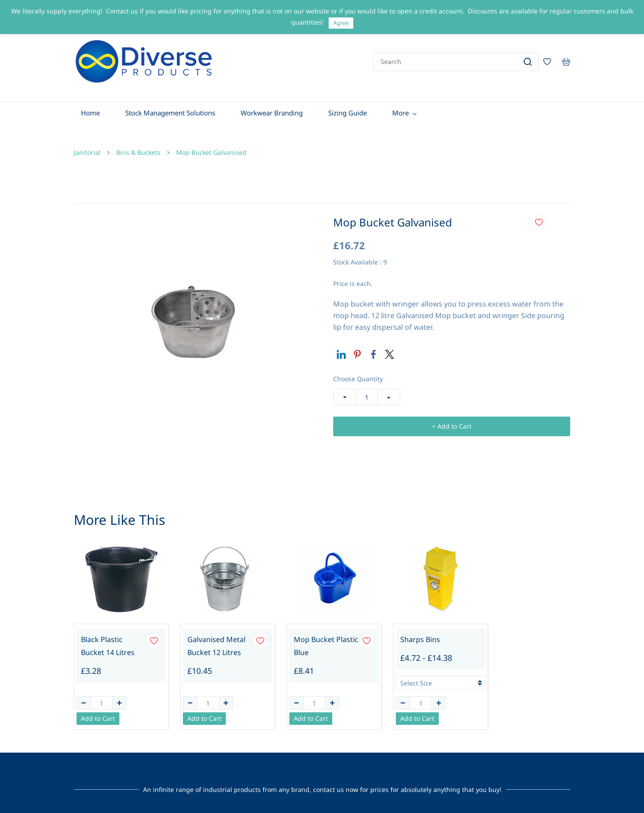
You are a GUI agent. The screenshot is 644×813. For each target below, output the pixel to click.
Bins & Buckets (138, 148)
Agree (341, 23)
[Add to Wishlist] (539, 218)
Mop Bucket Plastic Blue (326, 641)
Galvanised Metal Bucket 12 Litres (216, 641)
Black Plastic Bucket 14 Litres (108, 641)
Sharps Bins (420, 635)
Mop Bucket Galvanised (211, 148)
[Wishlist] (551, 60)
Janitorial (87, 148)
